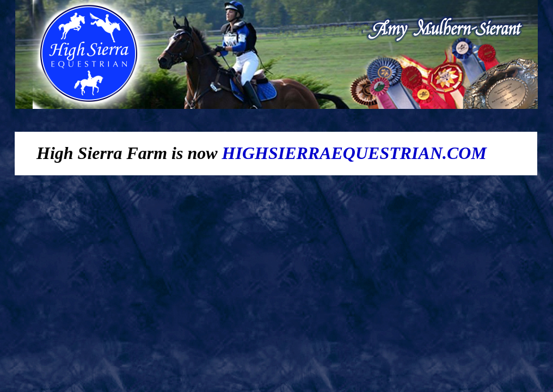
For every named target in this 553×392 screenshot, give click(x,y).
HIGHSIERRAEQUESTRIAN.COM (354, 153)
